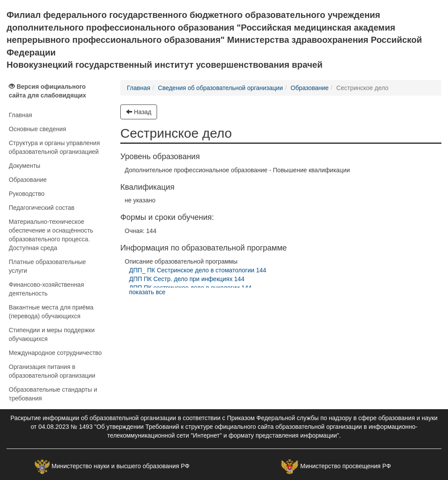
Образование (28, 180)
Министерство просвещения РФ (345, 466)
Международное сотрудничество (55, 353)
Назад (139, 112)
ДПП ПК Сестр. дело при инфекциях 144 (187, 279)
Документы (24, 166)
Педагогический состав (42, 208)
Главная (20, 115)
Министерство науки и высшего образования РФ (121, 466)
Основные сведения (37, 129)
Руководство (27, 194)
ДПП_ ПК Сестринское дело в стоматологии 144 (198, 270)
